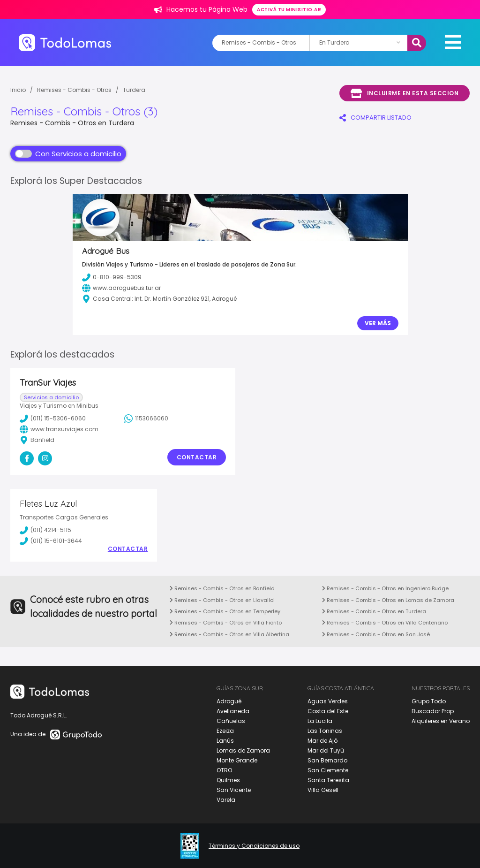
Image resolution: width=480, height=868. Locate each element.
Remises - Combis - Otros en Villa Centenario (385, 623)
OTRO (224, 770)
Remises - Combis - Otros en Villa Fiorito (226, 623)
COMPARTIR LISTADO (375, 118)
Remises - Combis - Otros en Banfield (222, 588)
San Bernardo (327, 760)
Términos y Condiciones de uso (254, 846)
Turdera (134, 90)
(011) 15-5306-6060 (53, 419)
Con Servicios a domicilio (68, 154)
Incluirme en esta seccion (405, 93)
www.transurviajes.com (59, 429)
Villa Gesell (323, 790)
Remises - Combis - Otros (74, 90)
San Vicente (234, 790)
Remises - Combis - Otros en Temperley (225, 611)
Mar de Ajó (322, 741)
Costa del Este (328, 711)
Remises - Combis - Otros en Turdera (374, 611)
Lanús (225, 741)
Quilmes (228, 780)
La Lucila (320, 721)
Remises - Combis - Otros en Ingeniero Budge (385, 588)
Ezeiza (225, 731)
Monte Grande (237, 760)
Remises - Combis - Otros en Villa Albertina (229, 634)
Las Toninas (325, 731)
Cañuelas (231, 721)
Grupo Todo (429, 701)
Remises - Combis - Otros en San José (376, 634)
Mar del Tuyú (326, 750)
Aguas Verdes (328, 701)
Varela (226, 800)
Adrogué (229, 701)
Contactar (197, 457)
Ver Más (378, 323)
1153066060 (146, 419)
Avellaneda (233, 711)
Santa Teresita (328, 780)
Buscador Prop (433, 711)
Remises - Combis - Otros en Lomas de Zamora (388, 600)
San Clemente (328, 770)
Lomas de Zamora (243, 750)
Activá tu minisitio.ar (289, 10)
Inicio (18, 90)
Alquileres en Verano (441, 721)
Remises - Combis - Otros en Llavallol (222, 600)
